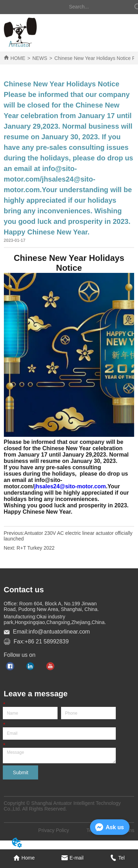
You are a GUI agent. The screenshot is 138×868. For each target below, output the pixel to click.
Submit (21, 772)
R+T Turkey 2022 (36, 548)
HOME (18, 58)
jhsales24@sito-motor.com (70, 486)
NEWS (40, 58)
